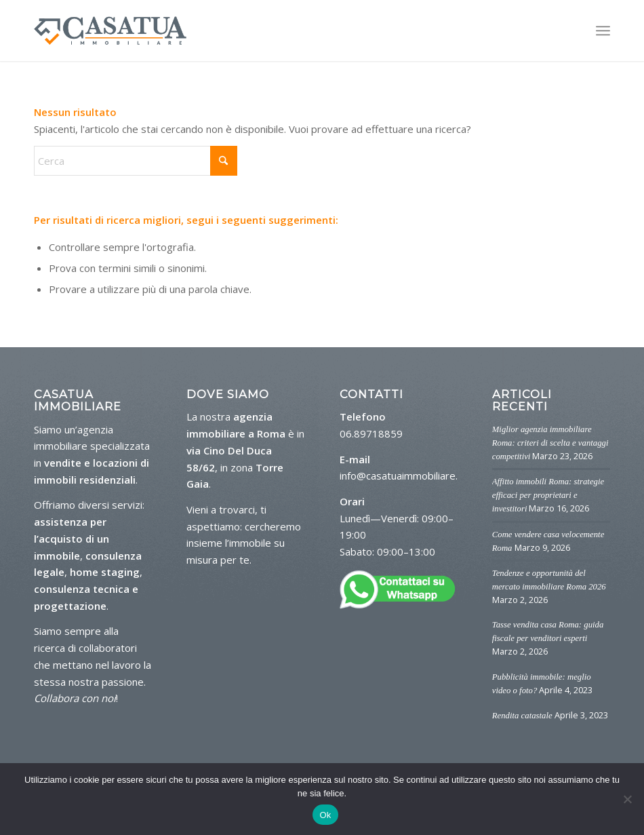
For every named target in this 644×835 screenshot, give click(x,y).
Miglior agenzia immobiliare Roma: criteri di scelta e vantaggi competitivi (550, 443)
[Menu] (603, 31)
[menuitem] (603, 31)
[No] (627, 799)
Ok (325, 815)
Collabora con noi (75, 698)
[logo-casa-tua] (110, 31)
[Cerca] (136, 161)
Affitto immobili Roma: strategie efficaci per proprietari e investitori (548, 495)
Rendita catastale (522, 716)
